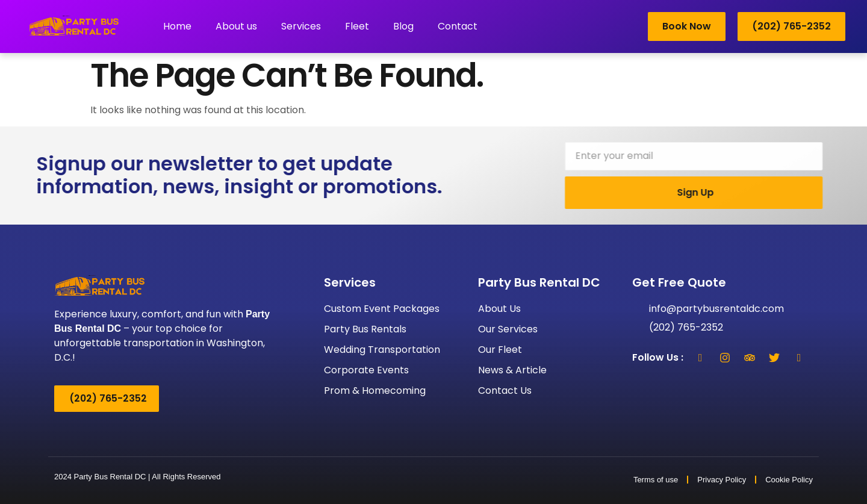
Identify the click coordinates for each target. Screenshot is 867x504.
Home (177, 26)
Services (301, 26)
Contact (458, 26)
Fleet (357, 26)
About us (236, 26)
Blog (403, 26)
